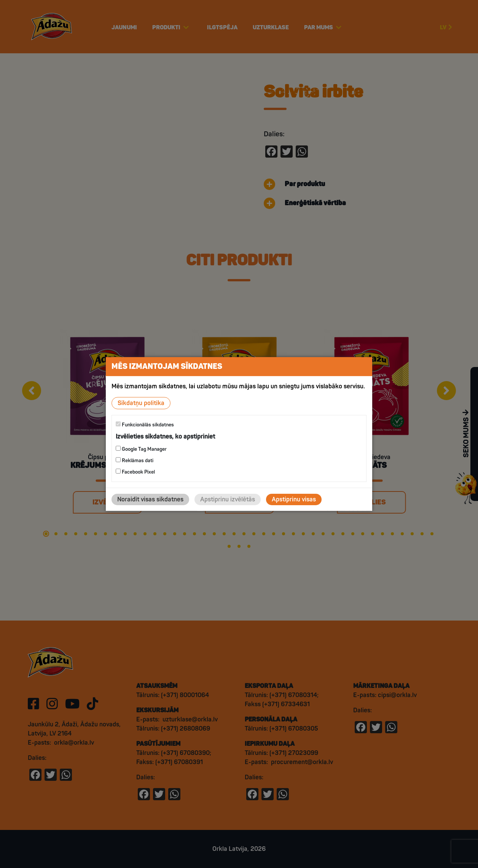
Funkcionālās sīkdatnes (145, 425)
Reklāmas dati (135, 460)
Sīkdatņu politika (141, 403)
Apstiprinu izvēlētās (228, 499)
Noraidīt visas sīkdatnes (150, 499)
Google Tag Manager (141, 449)
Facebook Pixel (135, 472)
